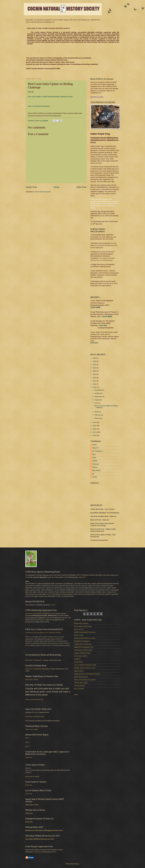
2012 (95, 429)
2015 (95, 387)
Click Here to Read (32, 680)
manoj (95, 477)
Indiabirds (77, 659)
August (97, 400)
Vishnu (95, 467)
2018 (95, 378)
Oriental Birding (79, 686)
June (96, 403)
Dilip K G (96, 448)
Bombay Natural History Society (85, 638)
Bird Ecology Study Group (83, 626)
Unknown (96, 464)
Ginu (94, 454)
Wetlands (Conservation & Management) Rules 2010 (44, 830)
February (98, 415)
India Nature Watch (81, 656)
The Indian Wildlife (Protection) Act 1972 (40, 839)
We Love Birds (79, 689)
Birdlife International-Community (85, 632)
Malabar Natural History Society (85, 668)
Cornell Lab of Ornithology (83, 644)
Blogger (76, 864)
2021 (95, 368)
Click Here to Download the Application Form (40, 613)
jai (93, 474)
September (99, 397)
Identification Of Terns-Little (83, 650)
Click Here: (82, 577)
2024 (95, 358)
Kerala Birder (79, 662)
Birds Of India (79, 635)
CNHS (95, 445)
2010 (95, 435)
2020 (95, 371)
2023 (95, 361)
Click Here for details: (33, 777)
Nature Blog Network (81, 677)
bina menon (97, 470)
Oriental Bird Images (81, 683)
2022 (95, 365)
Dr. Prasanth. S (98, 451)
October (97, 393)
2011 (95, 432)
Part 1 (27, 738)
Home (57, 187)
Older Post (81, 187)
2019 (95, 374)
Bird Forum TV (79, 629)
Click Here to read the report (35, 717)
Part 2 (27, 742)
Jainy (94, 458)
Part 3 (27, 746)
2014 (95, 422)
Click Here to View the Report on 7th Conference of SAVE (43, 633)
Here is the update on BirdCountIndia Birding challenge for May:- (51, 97)
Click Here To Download (33, 669)
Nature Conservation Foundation (85, 680)
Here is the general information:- (39, 106)
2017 (95, 381)
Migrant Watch (79, 671)
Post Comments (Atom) (43, 192)
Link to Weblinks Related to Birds (85, 665)
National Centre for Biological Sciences (87, 674)
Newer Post (31, 187)
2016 (95, 384)
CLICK (53, 605)
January (97, 418)
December (98, 390)
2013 (95, 426)
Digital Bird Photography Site (84, 647)
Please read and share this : (35, 699)
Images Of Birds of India (82, 653)
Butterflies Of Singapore (82, 641)
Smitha (95, 461)
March (97, 412)
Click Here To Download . (34, 660)
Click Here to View (32, 729)
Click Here (103, 325)
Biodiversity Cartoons (81, 623)
